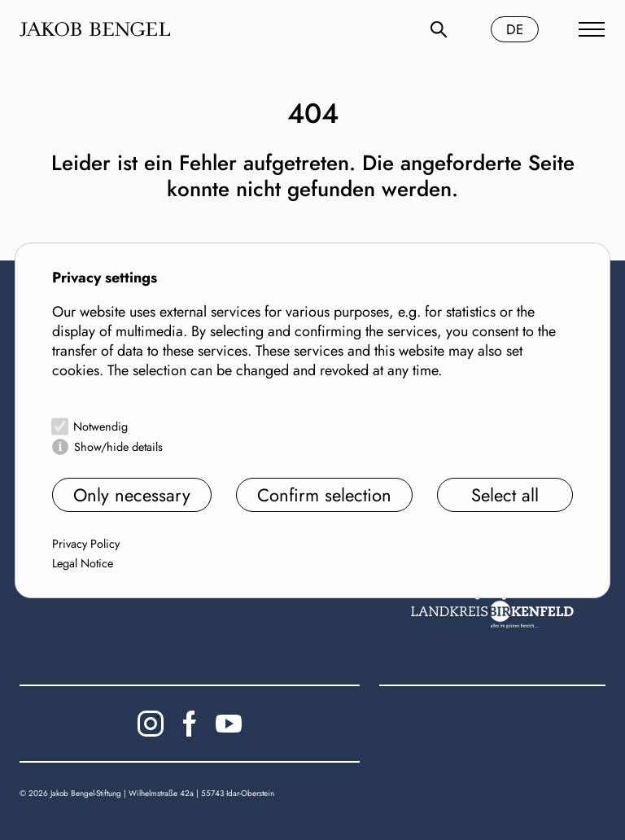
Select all (505, 495)
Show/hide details (118, 447)
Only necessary (132, 495)
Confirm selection (324, 495)
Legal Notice (83, 563)
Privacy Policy (86, 544)
